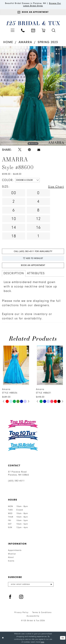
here (42, 642)
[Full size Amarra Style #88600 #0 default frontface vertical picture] (33, 96)
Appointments (15, 550)
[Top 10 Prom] (23, 424)
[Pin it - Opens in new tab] (29, 150)
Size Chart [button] (56, 187)
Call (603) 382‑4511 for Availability (33, 251)
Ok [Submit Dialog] (63, 638)
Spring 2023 (48, 42)
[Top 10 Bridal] (23, 447)
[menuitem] (13, 30)
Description (14, 273)
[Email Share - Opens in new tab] (39, 150)
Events (11, 561)
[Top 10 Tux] (23, 436)
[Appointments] (33, 12)
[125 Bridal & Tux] (33, 23)
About (11, 557)
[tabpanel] (33, 96)
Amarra (25, 42)
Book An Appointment (33, 265)
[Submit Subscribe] (51, 584)
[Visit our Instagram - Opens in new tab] (21, 597)
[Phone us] (23, 30)
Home (8, 42)
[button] (13, 30)
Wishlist (12, 554)
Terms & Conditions (42, 612)
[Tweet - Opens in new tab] (20, 150)
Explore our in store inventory (25, 314)
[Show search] (54, 30)
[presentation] (16, 365)
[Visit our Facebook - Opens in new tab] (10, 597)
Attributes (36, 273)
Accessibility (33, 616)
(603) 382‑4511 (16, 481)
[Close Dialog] (3, 638)
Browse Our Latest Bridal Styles (42, 5)
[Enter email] (31, 584)
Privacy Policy (21, 612)
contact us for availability (22, 318)
